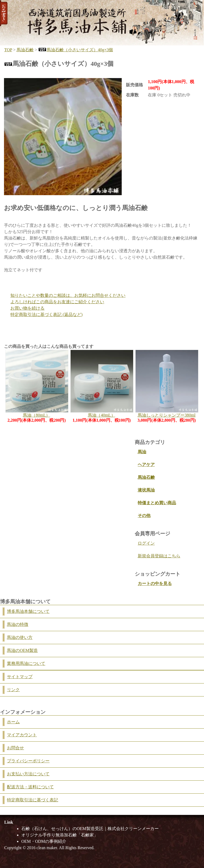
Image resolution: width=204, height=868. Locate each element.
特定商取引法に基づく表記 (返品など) (46, 315)
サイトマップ (20, 677)
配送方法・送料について (30, 787)
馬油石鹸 (25, 50)
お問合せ (15, 748)
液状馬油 (146, 490)
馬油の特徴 (18, 624)
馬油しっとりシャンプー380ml (167, 415)
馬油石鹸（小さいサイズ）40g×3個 (76, 50)
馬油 (142, 452)
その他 (144, 516)
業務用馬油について (26, 663)
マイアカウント (22, 735)
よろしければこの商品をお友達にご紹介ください (57, 302)
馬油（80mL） (36, 415)
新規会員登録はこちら (159, 556)
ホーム (13, 722)
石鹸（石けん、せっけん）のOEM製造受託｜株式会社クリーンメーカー (90, 829)
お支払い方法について (28, 774)
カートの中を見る (155, 583)
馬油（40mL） (101, 415)
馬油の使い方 (20, 637)
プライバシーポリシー (28, 761)
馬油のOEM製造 (22, 650)
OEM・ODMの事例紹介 (44, 841)
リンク (13, 690)
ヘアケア (146, 465)
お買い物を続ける (27, 308)
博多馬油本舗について (28, 611)
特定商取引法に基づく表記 (32, 800)
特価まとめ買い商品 (157, 503)
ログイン (146, 543)
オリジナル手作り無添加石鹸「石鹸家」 (60, 835)
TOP (8, 50)
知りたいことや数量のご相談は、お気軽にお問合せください (68, 295)
